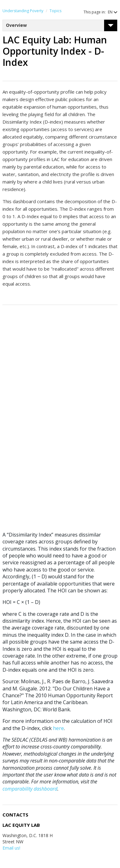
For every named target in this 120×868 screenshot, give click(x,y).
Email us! (11, 848)
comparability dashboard (30, 789)
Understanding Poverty (23, 11)
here (58, 728)
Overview (16, 25)
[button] (110, 12)
